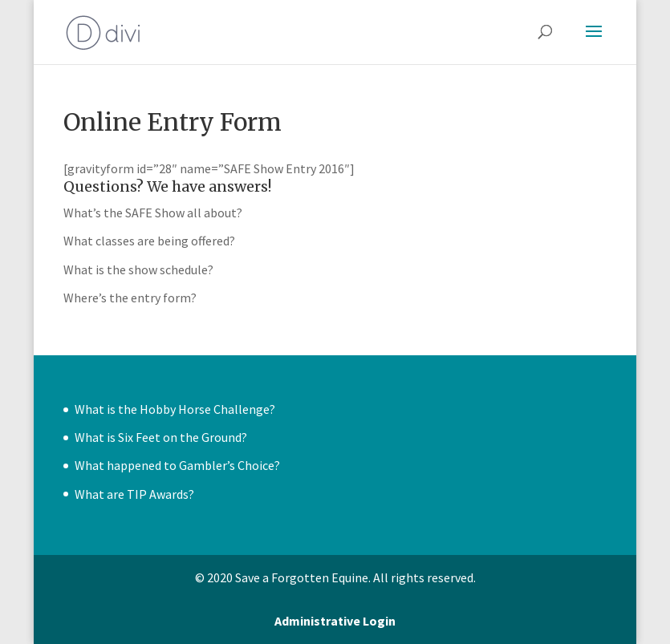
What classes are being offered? (149, 241)
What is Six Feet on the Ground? (161, 437)
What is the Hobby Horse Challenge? (175, 409)
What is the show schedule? (138, 269)
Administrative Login (335, 621)
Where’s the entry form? (130, 298)
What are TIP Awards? (134, 494)
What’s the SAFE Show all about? (153, 213)
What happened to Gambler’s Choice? (177, 465)
